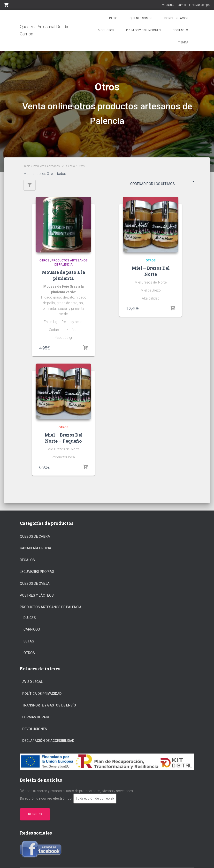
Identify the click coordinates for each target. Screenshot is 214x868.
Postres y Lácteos (37, 595)
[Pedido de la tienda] (160, 185)
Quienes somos (141, 18)
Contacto (180, 30)
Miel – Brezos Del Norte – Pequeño (64, 438)
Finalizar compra (200, 5)
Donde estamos (176, 18)
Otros (44, 260)
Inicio (113, 18)
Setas (29, 641)
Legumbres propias (37, 572)
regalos (27, 560)
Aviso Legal (32, 682)
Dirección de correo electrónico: (46, 798)
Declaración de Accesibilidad (48, 741)
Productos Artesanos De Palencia (54, 166)
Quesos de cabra (35, 536)
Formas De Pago (36, 717)
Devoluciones (35, 729)
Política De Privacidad (42, 694)
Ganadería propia (36, 548)
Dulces (30, 618)
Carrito (182, 5)
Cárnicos (32, 629)
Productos (105, 30)
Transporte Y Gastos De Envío (49, 705)
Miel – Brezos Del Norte (151, 271)
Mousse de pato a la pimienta (64, 275)
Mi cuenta (168, 5)
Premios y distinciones (143, 30)
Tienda (183, 42)
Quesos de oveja (35, 584)
